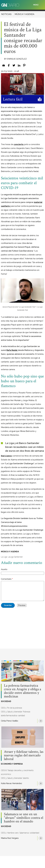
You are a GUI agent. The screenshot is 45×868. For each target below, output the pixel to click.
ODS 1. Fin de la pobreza (11, 708)
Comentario (6, 579)
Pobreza (27, 712)
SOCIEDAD (6, 701)
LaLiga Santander (15, 557)
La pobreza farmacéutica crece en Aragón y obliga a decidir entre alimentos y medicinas (22, 691)
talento (26, 778)
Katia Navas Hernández (12, 783)
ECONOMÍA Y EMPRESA (12, 764)
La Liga (4, 557)
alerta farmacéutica (9, 716)
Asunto (4, 569)
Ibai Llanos (6, 456)
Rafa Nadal (12, 350)
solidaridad (34, 833)
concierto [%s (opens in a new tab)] (19, 144)
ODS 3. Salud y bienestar (12, 712)
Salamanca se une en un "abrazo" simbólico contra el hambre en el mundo (24, 818)
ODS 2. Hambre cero (10, 833)
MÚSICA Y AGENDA (24, 14)
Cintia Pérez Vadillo (10, 721)
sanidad (21, 716)
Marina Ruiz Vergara (10, 838)
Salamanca (24, 833)
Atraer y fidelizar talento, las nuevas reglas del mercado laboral (24, 755)
